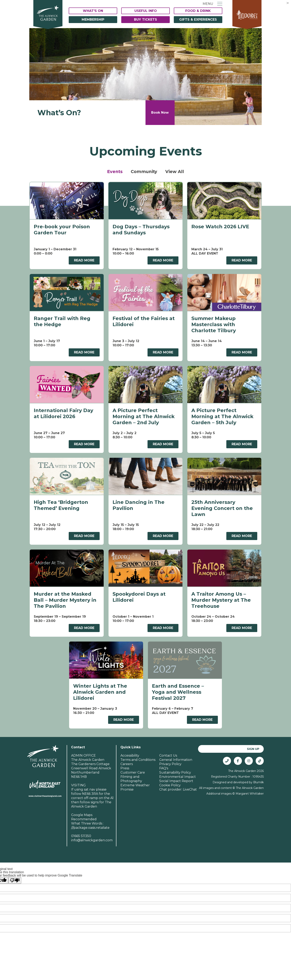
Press (125, 763)
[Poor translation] (15, 875)
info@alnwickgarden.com (92, 835)
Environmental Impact (178, 771)
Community (144, 172)
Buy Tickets (145, 20)
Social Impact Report (176, 776)
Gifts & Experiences (198, 20)
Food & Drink (198, 11)
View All (175, 172)
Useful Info (146, 11)
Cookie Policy (170, 780)
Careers (127, 759)
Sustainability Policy (175, 767)
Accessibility (130, 750)
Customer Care (133, 767)
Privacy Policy (170, 759)
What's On (93, 11)
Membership (93, 20)
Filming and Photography (131, 774)
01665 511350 (81, 831)
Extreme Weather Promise (135, 782)
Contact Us (168, 750)
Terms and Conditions (138, 754)
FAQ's (164, 763)
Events (115, 172)
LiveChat (190, 784)
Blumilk (258, 777)
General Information (176, 754)
